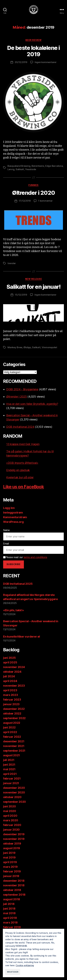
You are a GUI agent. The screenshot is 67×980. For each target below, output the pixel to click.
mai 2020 (10, 811)
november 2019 (14, 839)
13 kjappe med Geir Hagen (23, 444)
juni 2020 (10, 806)
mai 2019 (9, 857)
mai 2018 (9, 913)
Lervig (11, 169)
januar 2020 (11, 830)
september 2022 (14, 718)
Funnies (33, 185)
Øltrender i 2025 (17, 397)
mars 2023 (11, 695)
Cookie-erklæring (25, 965)
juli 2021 (9, 760)
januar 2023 (11, 704)
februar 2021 (12, 779)
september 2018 (14, 895)
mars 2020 (11, 820)
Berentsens (38, 166)
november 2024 (14, 667)
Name (6, 530)
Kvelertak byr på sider (20, 477)
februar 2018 (12, 927)
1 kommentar (45, 201)
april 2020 (10, 816)
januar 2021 (11, 783)
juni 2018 (9, 909)
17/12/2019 (25, 201)
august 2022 (12, 723)
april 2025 (10, 662)
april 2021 (10, 774)
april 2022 (10, 732)
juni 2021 (9, 765)
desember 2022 (14, 709)
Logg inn (9, 508)
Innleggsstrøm (13, 513)
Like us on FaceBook (24, 487)
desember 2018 (14, 881)
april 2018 (10, 918)
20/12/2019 (21, 62)
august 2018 (12, 899)
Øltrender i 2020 (33, 193)
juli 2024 (9, 676)
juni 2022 (9, 727)
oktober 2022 (12, 713)
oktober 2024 (12, 672)
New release (34, 279)
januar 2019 (11, 876)
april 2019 (10, 862)
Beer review (34, 40)
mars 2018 (10, 922)
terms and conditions (35, 557)
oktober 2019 (12, 844)
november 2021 (14, 746)
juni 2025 (9, 658)
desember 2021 (14, 741)
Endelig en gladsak (18, 470)
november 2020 (14, 792)
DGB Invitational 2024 (20, 427)
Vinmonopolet (49, 347)
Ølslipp (27, 347)
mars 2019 (10, 867)
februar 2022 (12, 737)
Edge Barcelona (54, 166)
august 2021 (11, 755)
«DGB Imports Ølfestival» (22, 463)
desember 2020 (14, 788)
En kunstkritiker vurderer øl (21, 637)
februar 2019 (12, 871)
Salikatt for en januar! (34, 287)
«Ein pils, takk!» (13, 610)
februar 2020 (12, 825)
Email (6, 544)
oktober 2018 (12, 890)
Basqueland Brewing (19, 166)
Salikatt (20, 169)
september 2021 (14, 751)
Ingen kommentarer (46, 62)
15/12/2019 (21, 295)
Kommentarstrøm (15, 517)
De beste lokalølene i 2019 (33, 51)
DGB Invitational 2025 (18, 584)
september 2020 (15, 802)
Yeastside (31, 169)
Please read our (25, 557)
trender (12, 263)
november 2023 (14, 686)
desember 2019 (14, 834)
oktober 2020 (12, 797)
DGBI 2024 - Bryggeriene (22, 389)
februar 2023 (12, 700)
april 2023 (10, 690)
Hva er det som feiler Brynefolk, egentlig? (32, 404)
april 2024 (10, 681)
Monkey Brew (15, 347)
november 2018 (14, 885)
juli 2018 (9, 904)
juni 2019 (9, 853)
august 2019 (12, 848)
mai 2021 (9, 769)
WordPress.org (13, 522)
